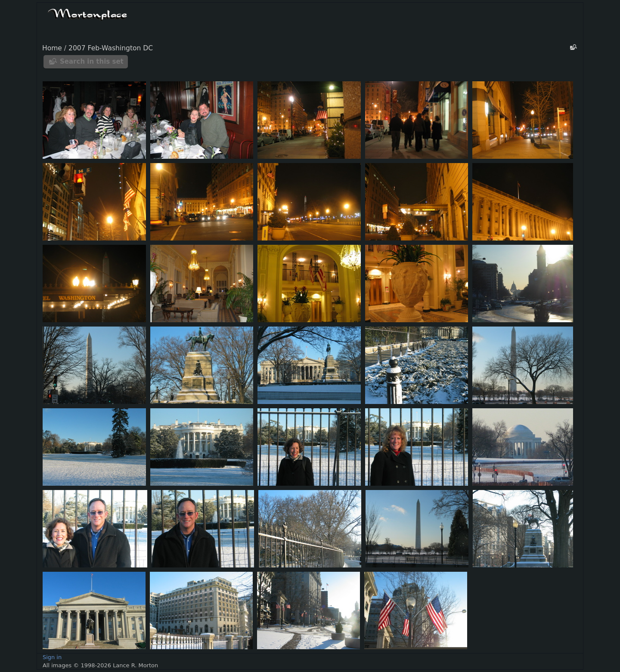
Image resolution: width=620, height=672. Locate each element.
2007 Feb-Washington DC (111, 48)
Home (52, 48)
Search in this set (92, 62)
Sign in (52, 657)
